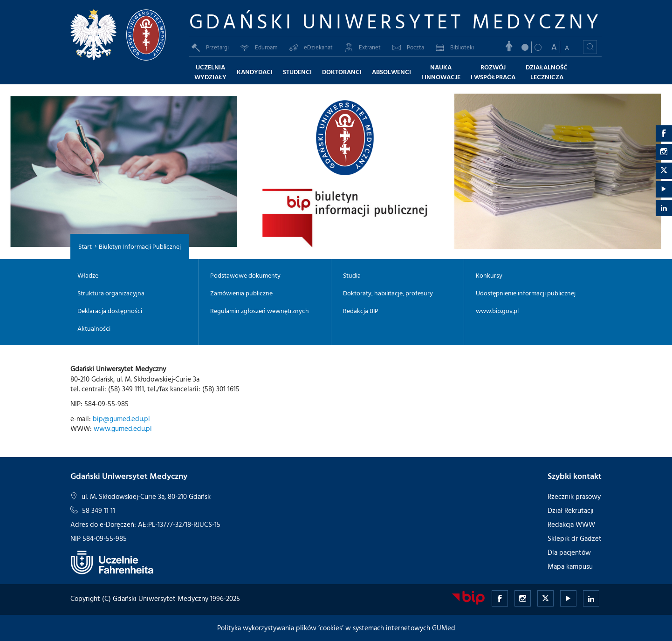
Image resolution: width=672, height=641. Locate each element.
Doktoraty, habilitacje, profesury (388, 293)
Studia (352, 275)
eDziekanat (311, 47)
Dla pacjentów (569, 552)
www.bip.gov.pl (497, 311)
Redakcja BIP (361, 311)
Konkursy (489, 275)
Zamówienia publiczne (241, 293)
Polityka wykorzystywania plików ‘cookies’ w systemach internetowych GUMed (336, 628)
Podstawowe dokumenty (245, 275)
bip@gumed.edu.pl (121, 419)
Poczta (408, 47)
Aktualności (94, 328)
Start (85, 246)
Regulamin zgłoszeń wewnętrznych (260, 311)
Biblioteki (455, 47)
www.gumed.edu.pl (123, 428)
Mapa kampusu (570, 566)
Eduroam (259, 47)
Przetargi (210, 47)
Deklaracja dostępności (110, 311)
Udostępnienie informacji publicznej (526, 293)
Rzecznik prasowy (574, 496)
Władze (88, 275)
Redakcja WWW (571, 524)
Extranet (363, 47)
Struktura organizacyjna (111, 293)
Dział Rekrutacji (571, 510)
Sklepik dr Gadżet (575, 538)
